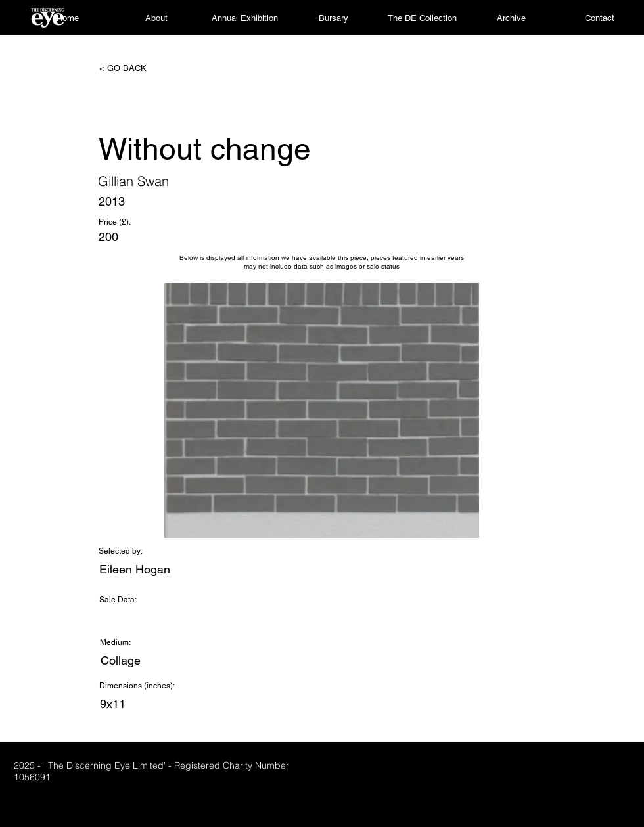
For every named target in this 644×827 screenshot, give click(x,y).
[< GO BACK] (143, 68)
